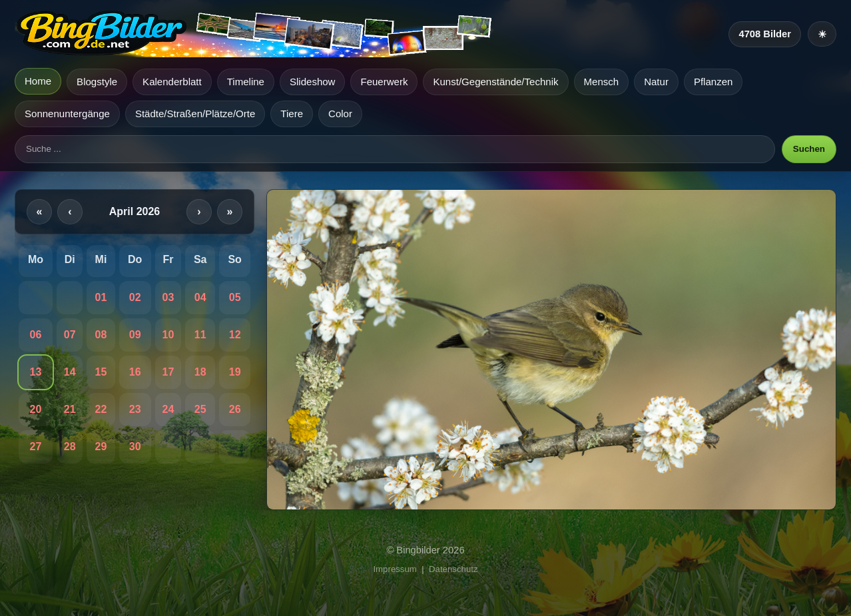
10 (168, 335)
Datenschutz (453, 569)
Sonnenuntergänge (67, 114)
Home (38, 81)
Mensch (602, 82)
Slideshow (313, 82)
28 (70, 447)
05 (235, 297)
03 (168, 297)
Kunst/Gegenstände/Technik (495, 82)
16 (135, 372)
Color (340, 114)
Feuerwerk (384, 82)
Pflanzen (713, 82)
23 (135, 409)
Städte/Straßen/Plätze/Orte (195, 114)
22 (101, 409)
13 (36, 372)
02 (135, 297)
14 (70, 372)
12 (235, 335)
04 (200, 297)
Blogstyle (97, 82)
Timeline (246, 82)
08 (101, 335)
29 (101, 447)
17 (168, 372)
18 (200, 372)
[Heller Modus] (822, 34)
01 (101, 297)
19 (235, 372)
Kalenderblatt (172, 82)
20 (36, 409)
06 (36, 335)
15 (101, 372)
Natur (656, 82)
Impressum (395, 569)
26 (235, 409)
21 (70, 409)
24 (168, 409)
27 (36, 447)
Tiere (292, 114)
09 (135, 335)
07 (70, 335)
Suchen (809, 149)
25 (200, 409)
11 (200, 335)
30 (135, 447)
